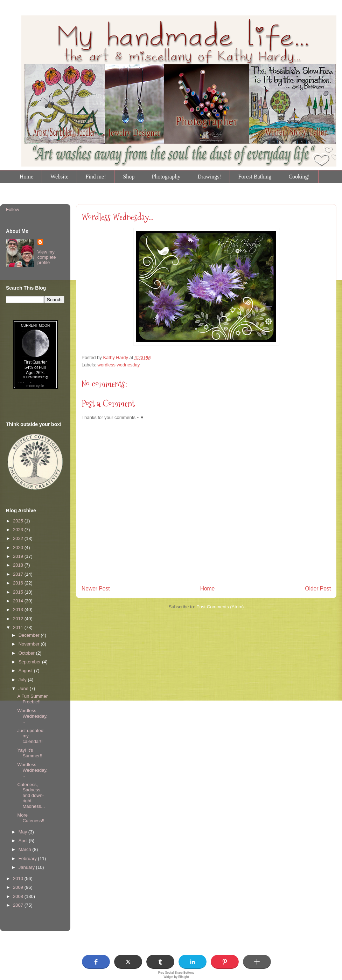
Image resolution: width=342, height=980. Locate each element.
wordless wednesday (119, 365)
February (28, 859)
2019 (19, 556)
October (27, 653)
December (30, 635)
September (30, 662)
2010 (19, 878)
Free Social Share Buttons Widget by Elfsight (176, 975)
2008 (19, 896)
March (26, 849)
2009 (19, 887)
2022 (19, 538)
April (24, 841)
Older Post (318, 589)
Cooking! (299, 177)
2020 (19, 548)
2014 (19, 601)
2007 (19, 905)
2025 (19, 521)
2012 (19, 619)
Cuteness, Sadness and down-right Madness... (31, 795)
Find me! (96, 177)
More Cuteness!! (31, 818)
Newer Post (96, 589)
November (30, 644)
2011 (19, 627)
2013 (19, 610)
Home (26, 177)
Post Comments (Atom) (220, 607)
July (23, 680)
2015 (19, 592)
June (24, 688)
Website (59, 177)
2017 (19, 574)
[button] (96, 962)
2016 (19, 583)
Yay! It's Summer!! (30, 753)
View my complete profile (47, 257)
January (27, 867)
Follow (13, 209)
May (23, 832)
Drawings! (209, 177)
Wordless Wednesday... (118, 217)
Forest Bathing (255, 177)
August (26, 671)
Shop (129, 177)
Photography (166, 177)
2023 (19, 530)
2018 (19, 565)
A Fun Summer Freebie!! (32, 699)
